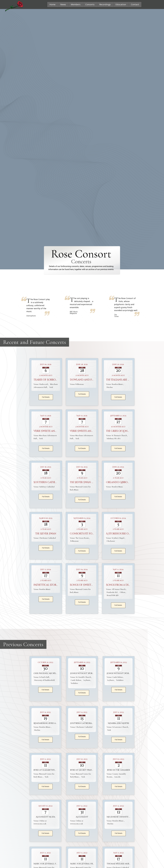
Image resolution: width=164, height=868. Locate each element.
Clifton (123, 592)
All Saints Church (119, 589)
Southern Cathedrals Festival (54, 482)
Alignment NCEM (45, 817)
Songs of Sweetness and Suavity (92, 585)
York (51, 387)
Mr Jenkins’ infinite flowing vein (125, 817)
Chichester (111, 541)
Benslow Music (118, 384)
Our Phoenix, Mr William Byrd (50, 673)
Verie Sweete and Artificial (89, 431)
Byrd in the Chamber (119, 770)
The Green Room (82, 538)
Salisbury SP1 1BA (114, 438)
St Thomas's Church (120, 435)
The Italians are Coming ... (124, 380)
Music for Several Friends (84, 864)
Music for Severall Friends (48, 864)
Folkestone (80, 384)
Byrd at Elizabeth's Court (48, 770)
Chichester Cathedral (47, 538)
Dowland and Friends (85, 380)
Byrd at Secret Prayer (82, 770)
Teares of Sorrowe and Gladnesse (57, 380)
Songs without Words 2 (83, 673)
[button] (53, 4)
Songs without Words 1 (120, 673)
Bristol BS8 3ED (113, 595)
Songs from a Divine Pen (123, 585)
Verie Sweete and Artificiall (53, 431)
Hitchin (110, 387)
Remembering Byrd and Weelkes (51, 723)
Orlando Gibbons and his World (129, 482)
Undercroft (44, 384)
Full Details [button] (46, 397)
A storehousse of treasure (124, 534)
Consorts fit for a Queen (88, 534)
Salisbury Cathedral (47, 487)
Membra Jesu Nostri (119, 723)
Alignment (82, 817)
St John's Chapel (118, 538)
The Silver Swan (46, 534)
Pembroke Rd (112, 592)
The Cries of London (120, 431)
